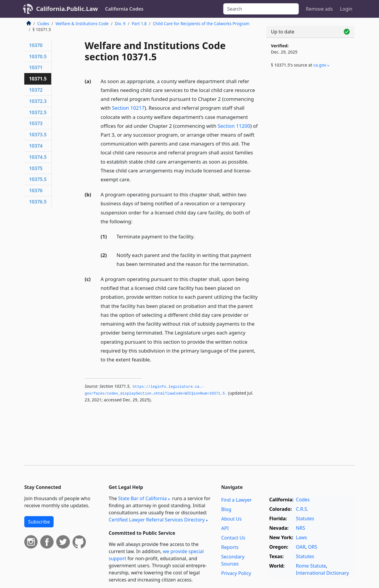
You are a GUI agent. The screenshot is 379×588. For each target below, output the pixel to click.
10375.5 (38, 179)
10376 (36, 190)
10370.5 (38, 56)
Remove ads (319, 9)
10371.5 (38, 79)
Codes (43, 24)
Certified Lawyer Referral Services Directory (157, 520)
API (225, 528)
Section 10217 (128, 108)
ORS (313, 547)
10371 (36, 67)
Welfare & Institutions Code (82, 24)
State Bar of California (142, 498)
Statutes (305, 518)
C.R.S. (302, 509)
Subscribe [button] (39, 522)
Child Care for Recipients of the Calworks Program (201, 24)
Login (346, 9)
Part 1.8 (139, 24)
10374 (36, 146)
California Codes (124, 9)
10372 (36, 90)
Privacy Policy (236, 573)
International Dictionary (322, 573)
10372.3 (38, 101)
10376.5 (38, 202)
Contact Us (233, 538)
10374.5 (38, 157)
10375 (36, 168)
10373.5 (38, 135)
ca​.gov (320, 65)
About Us (231, 519)
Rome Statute (311, 566)
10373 (36, 123)
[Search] (261, 9)
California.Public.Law (67, 9)
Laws (301, 537)
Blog (226, 509)
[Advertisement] (310, 171)
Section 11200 (234, 126)
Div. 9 (120, 24)
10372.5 (38, 112)
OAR (301, 547)
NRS (300, 528)
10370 (36, 45)
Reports (230, 547)
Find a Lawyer (236, 500)
